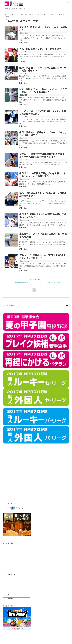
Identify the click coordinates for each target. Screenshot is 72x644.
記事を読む (23, 43)
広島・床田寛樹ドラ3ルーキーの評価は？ (40, 49)
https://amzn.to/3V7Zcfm (22, 282)
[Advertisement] (29, 476)
